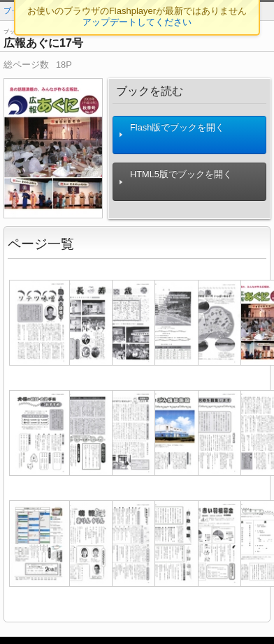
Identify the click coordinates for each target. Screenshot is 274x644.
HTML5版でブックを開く (175, 182)
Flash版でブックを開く (172, 135)
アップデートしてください (137, 22)
